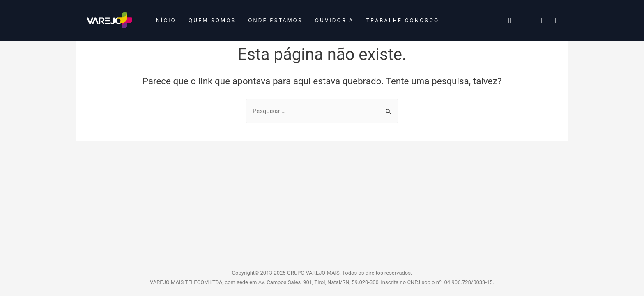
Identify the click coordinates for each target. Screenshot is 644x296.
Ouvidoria (335, 20)
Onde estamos (275, 20)
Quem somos (212, 20)
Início (165, 20)
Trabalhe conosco (402, 20)
